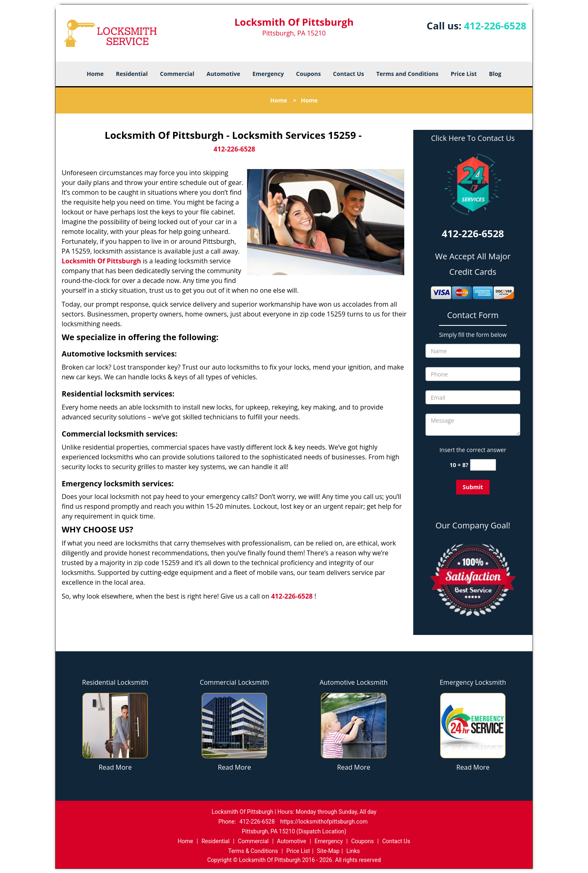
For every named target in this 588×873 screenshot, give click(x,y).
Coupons (308, 74)
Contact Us (349, 74)
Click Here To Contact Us (473, 138)
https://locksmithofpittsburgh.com (324, 822)
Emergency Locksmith (473, 682)
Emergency (268, 74)
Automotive (224, 74)
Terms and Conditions (407, 74)
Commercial (177, 74)
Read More (115, 767)
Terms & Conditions (253, 851)
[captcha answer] (483, 465)
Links (353, 851)
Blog (495, 74)
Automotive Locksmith (354, 682)
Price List (464, 74)
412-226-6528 (495, 26)
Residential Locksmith (115, 682)
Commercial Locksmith (234, 682)
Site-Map (328, 851)
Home (95, 74)
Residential (132, 74)
